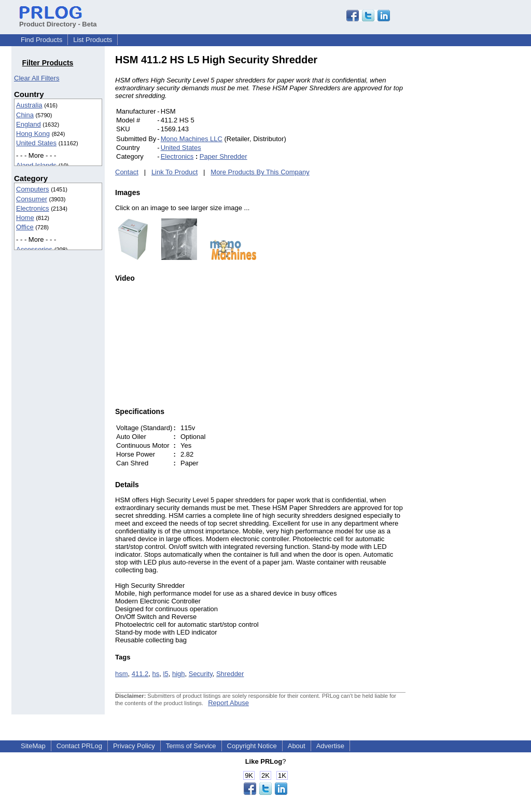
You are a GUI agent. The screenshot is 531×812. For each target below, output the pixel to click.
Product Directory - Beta (58, 20)
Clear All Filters (37, 78)
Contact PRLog (79, 746)
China (25, 115)
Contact (127, 172)
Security (201, 674)
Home (25, 218)
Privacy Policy (134, 746)
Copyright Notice (252, 746)
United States (36, 143)
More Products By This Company (260, 172)
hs (156, 674)
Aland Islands (36, 165)
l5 (166, 674)
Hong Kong (33, 134)
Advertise (330, 746)
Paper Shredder (223, 156)
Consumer (32, 199)
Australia (29, 105)
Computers (33, 189)
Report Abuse (228, 703)
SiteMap (33, 746)
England (29, 124)
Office (25, 227)
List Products (93, 40)
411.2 (140, 674)
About (297, 746)
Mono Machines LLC (192, 139)
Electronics (33, 208)
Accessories (34, 249)
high (179, 674)
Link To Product (174, 172)
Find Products (41, 40)
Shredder (230, 674)
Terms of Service (191, 746)
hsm (122, 674)
